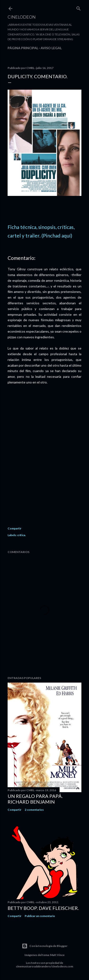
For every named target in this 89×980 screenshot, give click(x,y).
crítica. (21, 535)
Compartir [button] (14, 528)
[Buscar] (79, 7)
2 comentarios (34, 810)
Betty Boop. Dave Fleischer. (43, 908)
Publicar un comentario (40, 916)
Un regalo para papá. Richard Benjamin (35, 799)
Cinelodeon (22, 17)
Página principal (23, 48)
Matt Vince (57, 955)
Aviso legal (51, 48)
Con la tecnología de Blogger (45, 946)
